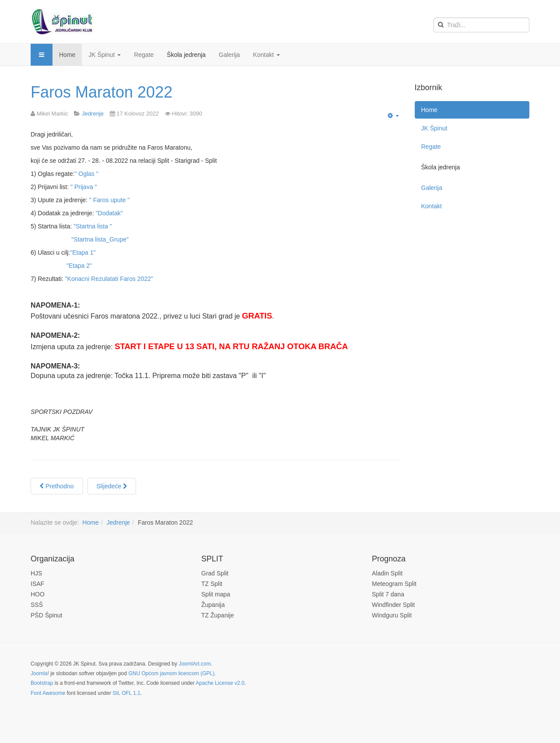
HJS (36, 573)
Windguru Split (392, 615)
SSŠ (37, 605)
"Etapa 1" (83, 252)
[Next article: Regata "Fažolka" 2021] (112, 486)
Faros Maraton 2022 (101, 92)
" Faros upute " (109, 200)
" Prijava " (84, 187)
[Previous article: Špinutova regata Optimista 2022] (57, 486)
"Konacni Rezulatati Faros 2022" (109, 279)
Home (67, 55)
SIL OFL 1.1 (126, 693)
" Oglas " (86, 174)
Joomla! (40, 673)
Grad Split (215, 573)
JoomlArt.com (194, 664)
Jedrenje (118, 522)
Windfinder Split (393, 605)
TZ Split (212, 584)
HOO (38, 594)
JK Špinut (105, 55)
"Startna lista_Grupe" (100, 239)
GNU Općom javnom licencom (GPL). (172, 673)
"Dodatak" (109, 213)
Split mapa (216, 594)
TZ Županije (218, 615)
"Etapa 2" (79, 266)
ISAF (37, 584)
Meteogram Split (394, 584)
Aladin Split (387, 573)
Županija (213, 605)
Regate (144, 55)
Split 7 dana (388, 594)
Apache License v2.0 (220, 683)
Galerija (229, 55)
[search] (481, 25)
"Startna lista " (93, 226)
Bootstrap (42, 683)
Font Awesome (48, 693)
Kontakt (266, 55)
